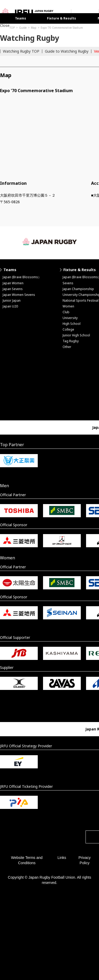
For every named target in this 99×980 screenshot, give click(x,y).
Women (68, 306)
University (70, 318)
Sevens (68, 283)
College (68, 329)
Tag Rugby (71, 341)
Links (62, 858)
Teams (21, 18)
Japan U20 (10, 306)
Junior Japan (12, 300)
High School (72, 324)
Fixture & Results (62, 18)
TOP (12, 28)
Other (67, 347)
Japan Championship (78, 289)
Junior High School (76, 335)
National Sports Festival (81, 300)
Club (66, 312)
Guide (23, 28)
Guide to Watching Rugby (67, 51)
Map (34, 28)
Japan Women (13, 283)
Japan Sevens (13, 289)
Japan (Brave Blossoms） (22, 277)
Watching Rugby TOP (21, 51)
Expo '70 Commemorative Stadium (62, 28)
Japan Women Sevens (19, 295)
